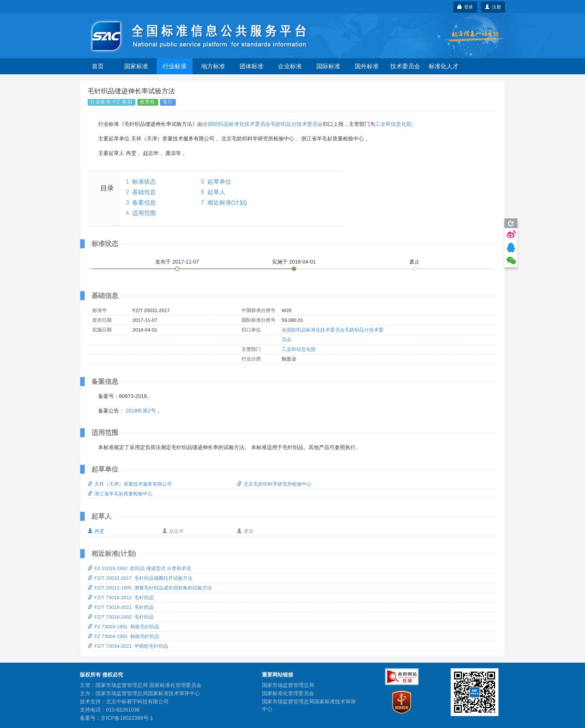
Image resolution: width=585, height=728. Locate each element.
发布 (177, 262)
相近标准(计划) (227, 203)
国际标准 (328, 66)
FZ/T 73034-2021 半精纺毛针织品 (128, 646)
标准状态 (144, 182)
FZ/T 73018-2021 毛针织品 (121, 607)
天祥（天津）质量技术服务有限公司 (130, 484)
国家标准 (136, 66)
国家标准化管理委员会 (288, 693)
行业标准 (175, 66)
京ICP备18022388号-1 (127, 718)
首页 (98, 66)
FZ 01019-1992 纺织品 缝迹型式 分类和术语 (139, 568)
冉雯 (96, 531)
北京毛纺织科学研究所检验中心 (274, 484)
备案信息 (144, 203)
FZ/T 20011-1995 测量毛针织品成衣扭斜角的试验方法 (150, 588)
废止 (414, 262)
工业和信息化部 (393, 124)
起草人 (216, 192)
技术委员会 (405, 66)
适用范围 (144, 213)
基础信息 (144, 192)
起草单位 (219, 182)
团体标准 (251, 66)
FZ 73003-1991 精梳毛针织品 (123, 627)
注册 (493, 7)
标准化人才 (444, 66)
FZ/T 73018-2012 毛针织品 (121, 598)
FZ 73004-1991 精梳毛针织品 (123, 636)
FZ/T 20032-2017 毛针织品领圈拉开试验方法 (140, 578)
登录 (465, 7)
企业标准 (290, 66)
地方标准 (213, 66)
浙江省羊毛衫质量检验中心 (120, 494)
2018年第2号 (141, 411)
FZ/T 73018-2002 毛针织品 (121, 617)
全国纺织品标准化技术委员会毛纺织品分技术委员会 (263, 124)
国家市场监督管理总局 (288, 685)
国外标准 (367, 66)
